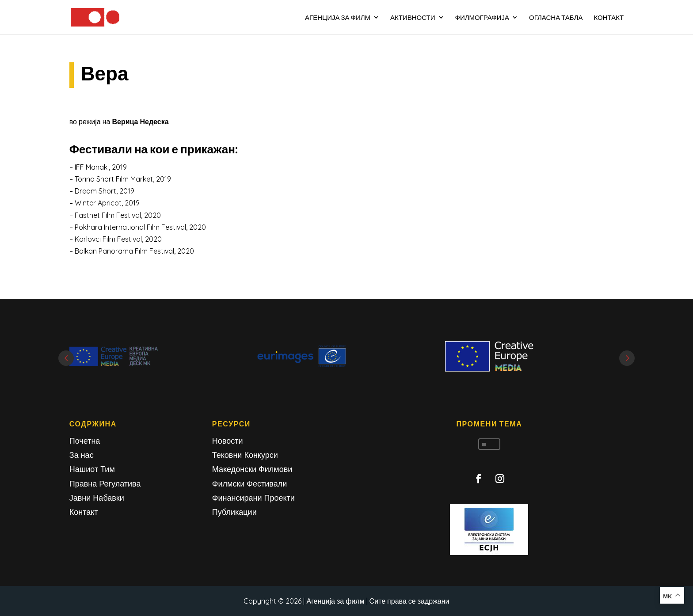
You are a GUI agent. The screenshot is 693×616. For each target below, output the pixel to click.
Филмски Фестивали (249, 484)
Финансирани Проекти (253, 498)
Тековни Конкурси (245, 455)
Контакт (84, 512)
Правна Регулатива (105, 484)
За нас (82, 455)
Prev (66, 358)
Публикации (234, 512)
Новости (228, 441)
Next (627, 358)
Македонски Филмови (252, 469)
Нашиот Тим (92, 469)
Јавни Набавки (97, 498)
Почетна (85, 441)
